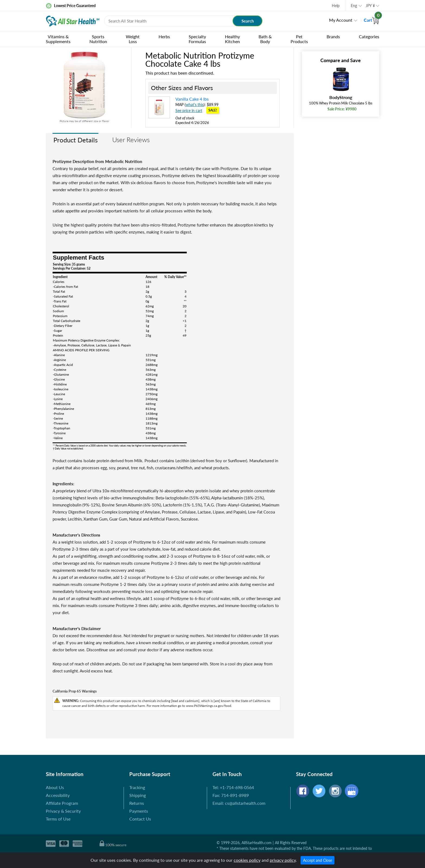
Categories (369, 36)
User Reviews (131, 140)
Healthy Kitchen (232, 39)
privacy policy (283, 860)
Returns (137, 803)
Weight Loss (133, 39)
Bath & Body (265, 39)
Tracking (137, 787)
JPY (370, 6)
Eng (354, 6)
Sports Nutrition (98, 39)
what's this (195, 105)
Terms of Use (58, 819)
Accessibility (58, 795)
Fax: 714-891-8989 (231, 795)
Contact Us (140, 819)
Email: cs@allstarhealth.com (239, 803)
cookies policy (247, 860)
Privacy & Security (63, 811)
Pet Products (299, 39)
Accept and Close (318, 860)
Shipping (138, 795)
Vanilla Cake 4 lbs (192, 99)
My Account (341, 20)
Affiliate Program (62, 803)
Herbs (164, 36)
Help (336, 6)
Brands (333, 36)
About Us (55, 787)
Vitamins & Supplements (58, 39)
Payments (139, 811)
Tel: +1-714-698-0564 (233, 787)
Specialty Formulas (197, 39)
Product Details (75, 140)
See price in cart (189, 111)
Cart (371, 20)
